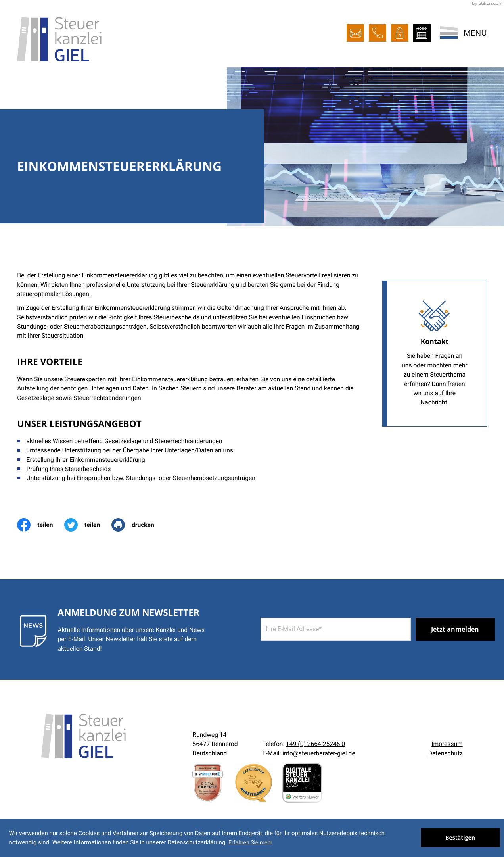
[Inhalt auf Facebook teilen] (41, 525)
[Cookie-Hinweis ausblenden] (460, 838)
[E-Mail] (336, 630)
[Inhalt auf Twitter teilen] (88, 525)
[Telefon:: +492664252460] (315, 744)
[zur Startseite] (59, 39)
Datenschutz (446, 753)
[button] (378, 33)
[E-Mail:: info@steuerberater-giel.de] (355, 33)
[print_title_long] (138, 525)
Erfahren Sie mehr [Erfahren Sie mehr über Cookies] (250, 843)
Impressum (447, 744)
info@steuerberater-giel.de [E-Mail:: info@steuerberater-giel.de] (319, 753)
